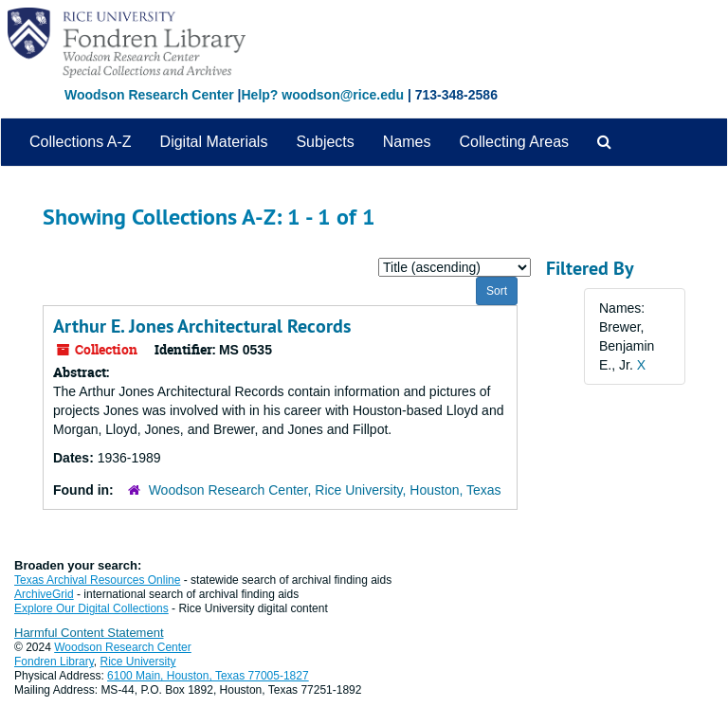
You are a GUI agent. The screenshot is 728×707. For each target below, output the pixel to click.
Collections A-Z (81, 142)
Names (407, 142)
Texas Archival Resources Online (97, 580)
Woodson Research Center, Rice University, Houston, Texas (325, 490)
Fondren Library (54, 662)
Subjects (325, 142)
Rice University (138, 662)
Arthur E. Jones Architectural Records (202, 326)
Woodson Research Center (149, 95)
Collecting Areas (514, 142)
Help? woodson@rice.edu (322, 95)
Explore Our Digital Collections (91, 608)
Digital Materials (214, 142)
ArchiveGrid (44, 594)
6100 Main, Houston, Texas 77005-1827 (208, 676)
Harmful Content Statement (89, 633)
